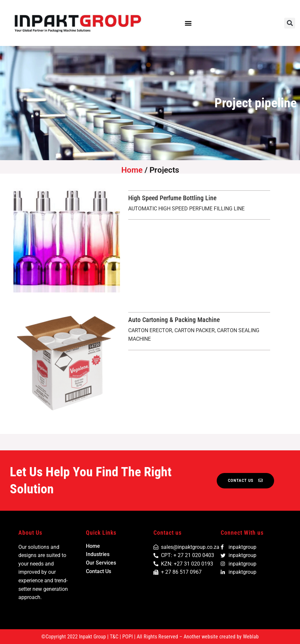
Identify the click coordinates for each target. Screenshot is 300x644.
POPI (128, 637)
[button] (188, 23)
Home (132, 170)
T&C (114, 637)
